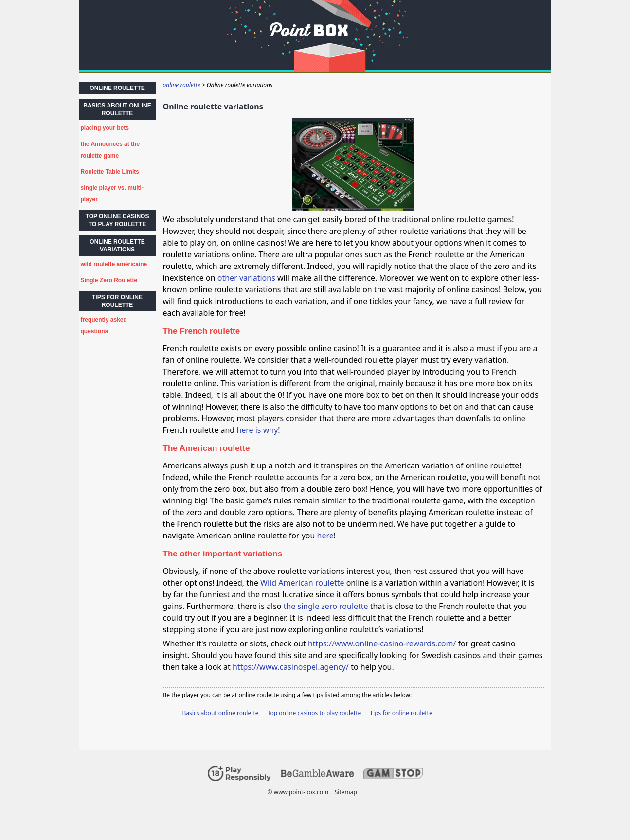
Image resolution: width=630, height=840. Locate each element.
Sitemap (345, 792)
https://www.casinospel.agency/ (291, 667)
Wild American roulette (302, 583)
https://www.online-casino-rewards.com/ (382, 643)
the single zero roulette (326, 606)
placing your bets (105, 128)
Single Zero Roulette (109, 280)
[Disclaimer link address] (317, 775)
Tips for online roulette (401, 713)
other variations (246, 278)
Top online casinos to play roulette (315, 713)
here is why (257, 430)
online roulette (117, 88)
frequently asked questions (104, 325)
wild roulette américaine (114, 264)
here (325, 536)
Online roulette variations (117, 246)
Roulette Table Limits (110, 172)
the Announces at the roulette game (110, 150)
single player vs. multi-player (112, 194)
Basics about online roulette (221, 713)
